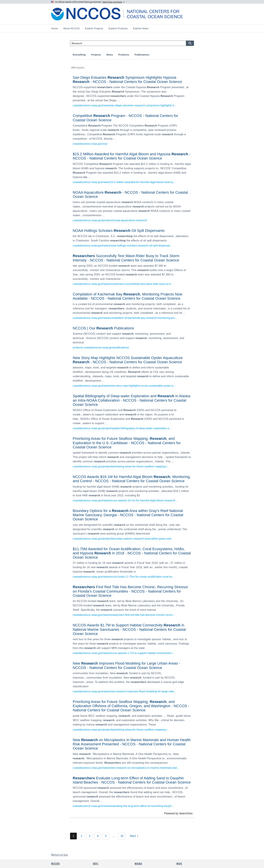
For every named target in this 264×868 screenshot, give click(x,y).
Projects (96, 55)
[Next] (135, 836)
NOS (179, 864)
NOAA (138, 864)
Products (124, 55)
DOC (96, 864)
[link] (132, 91)
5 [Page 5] (106, 836)
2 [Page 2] (81, 836)
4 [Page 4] (98, 836)
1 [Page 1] (73, 836)
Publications (142, 55)
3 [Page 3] (90, 836)
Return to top (60, 855)
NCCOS (55, 864)
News (110, 55)
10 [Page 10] (122, 836)
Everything (79, 55)
